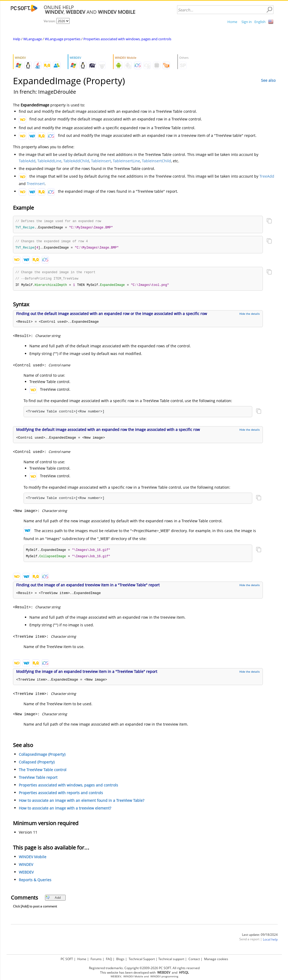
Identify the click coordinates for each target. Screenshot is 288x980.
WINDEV (26, 867)
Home (232, 22)
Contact (194, 959)
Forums (96, 959)
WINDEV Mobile (33, 859)
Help (17, 39)
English (260, 22)
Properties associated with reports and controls (61, 795)
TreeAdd (267, 176)
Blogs (120, 959)
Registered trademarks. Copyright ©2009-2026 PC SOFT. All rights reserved (144, 968)
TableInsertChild (156, 161)
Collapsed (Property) (37, 764)
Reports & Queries (35, 882)
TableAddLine (49, 161)
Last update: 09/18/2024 (260, 937)
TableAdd (27, 161)
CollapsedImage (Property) (42, 757)
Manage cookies (216, 959)
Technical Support (142, 959)
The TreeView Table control (43, 772)
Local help (270, 942)
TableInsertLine (126, 161)
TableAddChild (76, 161)
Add (53, 900)
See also (268, 80)
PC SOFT (67, 959)
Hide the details (249, 316)
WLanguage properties (63, 39)
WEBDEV (26, 875)
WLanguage (33, 39)
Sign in (247, 22)
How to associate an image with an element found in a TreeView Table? (82, 803)
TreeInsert (36, 184)
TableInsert (101, 161)
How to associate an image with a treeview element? (65, 810)
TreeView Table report (38, 780)
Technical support (171, 959)
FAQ (109, 959)
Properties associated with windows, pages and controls (127, 39)
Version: (50, 21)
